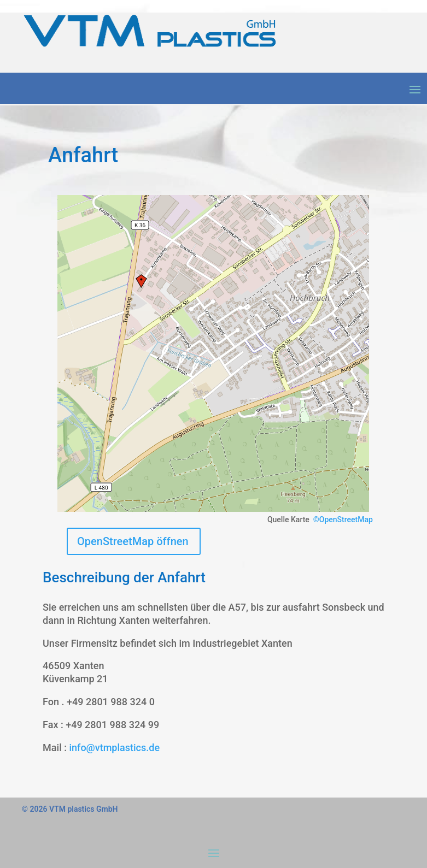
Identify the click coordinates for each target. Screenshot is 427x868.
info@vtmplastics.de (114, 748)
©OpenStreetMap (343, 519)
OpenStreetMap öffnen (133, 541)
